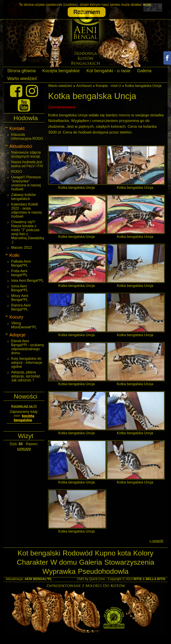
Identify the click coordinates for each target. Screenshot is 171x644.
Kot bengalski (39, 553)
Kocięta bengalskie (61, 71)
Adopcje (17, 335)
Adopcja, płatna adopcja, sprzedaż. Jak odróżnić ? (26, 376)
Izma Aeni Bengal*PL (20, 288)
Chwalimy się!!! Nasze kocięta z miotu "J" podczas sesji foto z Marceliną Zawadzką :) (27, 232)
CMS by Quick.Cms (91, 579)
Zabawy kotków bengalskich (23, 197)
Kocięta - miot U (108, 86)
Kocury (16, 317)
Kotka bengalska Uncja (143, 86)
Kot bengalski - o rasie (108, 71)
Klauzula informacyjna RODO (27, 137)
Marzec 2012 (21, 248)
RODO (16, 172)
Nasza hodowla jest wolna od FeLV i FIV (27, 164)
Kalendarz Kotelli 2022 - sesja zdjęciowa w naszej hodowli (26, 210)
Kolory (143, 553)
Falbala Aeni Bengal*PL (21, 263)
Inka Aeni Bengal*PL (27, 281)
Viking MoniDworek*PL (24, 325)
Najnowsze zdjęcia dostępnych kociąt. (26, 154)
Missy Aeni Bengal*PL (20, 298)
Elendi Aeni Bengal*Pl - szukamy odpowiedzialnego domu (28, 347)
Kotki (14, 255)
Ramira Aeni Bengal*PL (21, 307)
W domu (64, 562)
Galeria (144, 71)
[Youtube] (24, 105)
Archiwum (84, 86)
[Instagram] (32, 91)
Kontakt (17, 128)
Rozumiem (87, 12)
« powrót (156, 541)
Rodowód (78, 553)
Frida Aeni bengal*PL (19, 273)
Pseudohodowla (103, 571)
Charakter (33, 562)
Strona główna (21, 71)
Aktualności (21, 146)
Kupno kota (113, 553)
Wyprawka (59, 571)
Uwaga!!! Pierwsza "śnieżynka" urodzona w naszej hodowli (26, 183)
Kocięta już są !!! (24, 406)
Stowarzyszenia (129, 562)
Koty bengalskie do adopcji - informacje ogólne (27, 363)
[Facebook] (16, 91)
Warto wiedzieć (22, 78)
